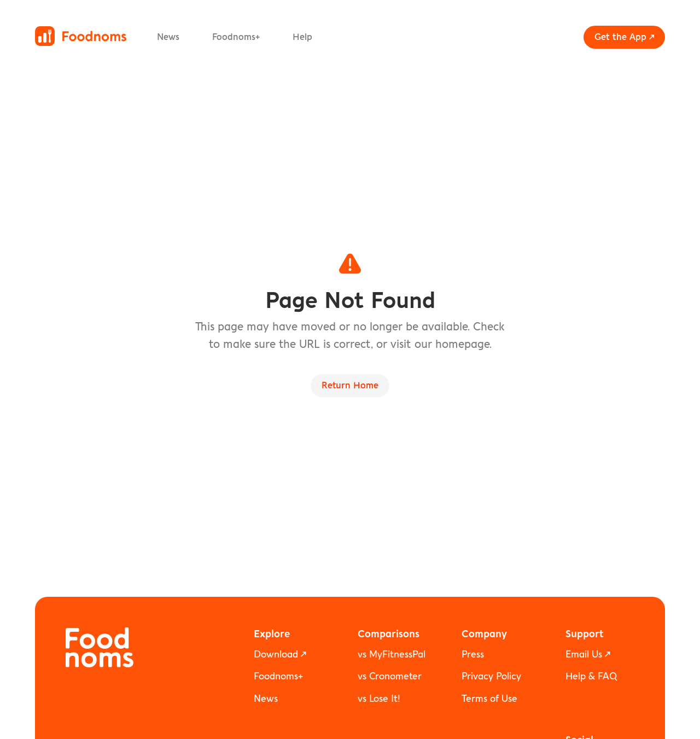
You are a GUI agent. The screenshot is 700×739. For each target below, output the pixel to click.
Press (473, 654)
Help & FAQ (591, 676)
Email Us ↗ (588, 654)
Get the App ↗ (624, 37)
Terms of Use (489, 699)
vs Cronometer (390, 676)
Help (302, 37)
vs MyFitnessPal (392, 654)
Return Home (350, 386)
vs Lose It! (379, 699)
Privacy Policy (491, 676)
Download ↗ (280, 654)
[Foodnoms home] (81, 36)
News (168, 37)
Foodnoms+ (236, 37)
